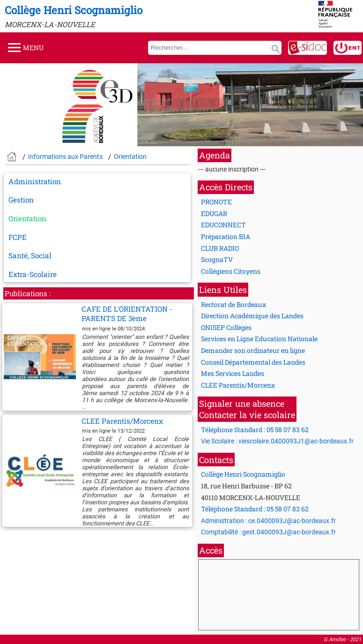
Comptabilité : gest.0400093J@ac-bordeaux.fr (268, 532)
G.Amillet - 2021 (342, 640)
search (276, 49)
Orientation (130, 157)
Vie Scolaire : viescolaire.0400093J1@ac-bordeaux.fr (277, 441)
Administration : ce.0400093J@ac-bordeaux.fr (268, 521)
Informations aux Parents (65, 157)
